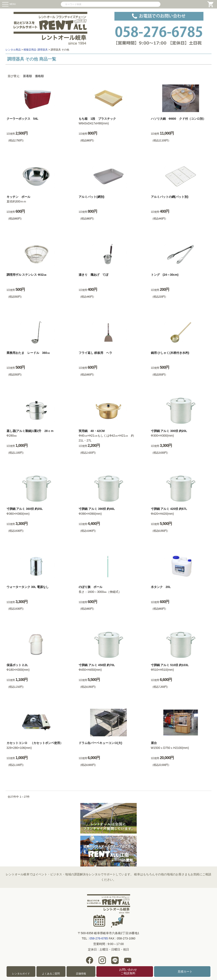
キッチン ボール (18, 197)
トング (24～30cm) (165, 275)
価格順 (39, 76)
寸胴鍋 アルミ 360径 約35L (25, 509)
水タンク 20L (161, 587)
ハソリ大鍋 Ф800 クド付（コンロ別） (178, 119)
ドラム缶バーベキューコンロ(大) (100, 743)
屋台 (154, 743)
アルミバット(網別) (91, 197)
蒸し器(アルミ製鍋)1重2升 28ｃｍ (30, 431)
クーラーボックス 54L (22, 119)
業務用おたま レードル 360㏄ (28, 353)
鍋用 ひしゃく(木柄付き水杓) (170, 353)
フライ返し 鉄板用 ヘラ (95, 353)
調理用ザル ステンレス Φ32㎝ (27, 275)
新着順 (28, 76)
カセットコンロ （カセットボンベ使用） (35, 743)
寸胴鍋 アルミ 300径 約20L (169, 431)
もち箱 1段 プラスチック (97, 119)
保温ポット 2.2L (17, 665)
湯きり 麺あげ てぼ (93, 275)
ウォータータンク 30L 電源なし (28, 587)
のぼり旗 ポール (90, 587)
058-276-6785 (99, 938)
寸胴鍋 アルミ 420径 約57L (169, 509)
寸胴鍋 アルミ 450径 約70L (97, 665)
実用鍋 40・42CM (92, 431)
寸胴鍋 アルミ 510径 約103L (170, 665)
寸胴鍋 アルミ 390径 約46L (97, 509)
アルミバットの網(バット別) (170, 197)
